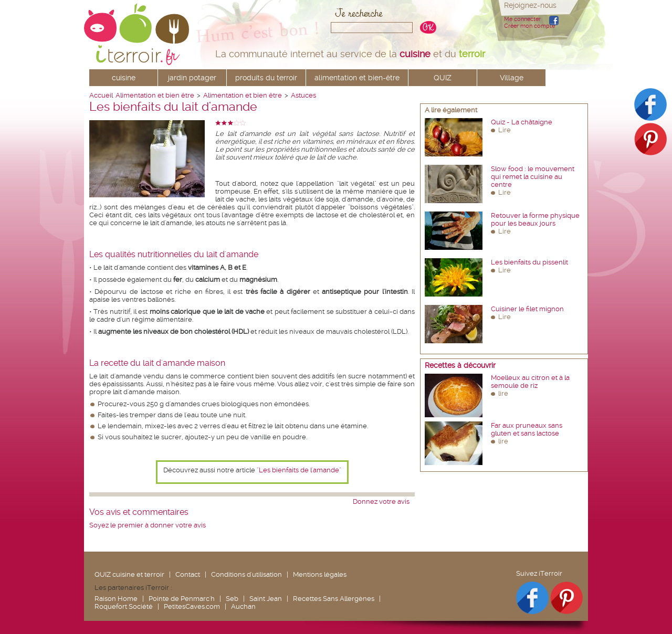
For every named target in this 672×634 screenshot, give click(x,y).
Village (512, 78)
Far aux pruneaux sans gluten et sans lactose (527, 429)
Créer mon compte (529, 26)
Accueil (101, 95)
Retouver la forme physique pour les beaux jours (535, 219)
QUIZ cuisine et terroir (129, 574)
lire (503, 393)
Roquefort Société (124, 606)
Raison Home (116, 599)
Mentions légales (320, 574)
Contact (188, 574)
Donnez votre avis (381, 501)
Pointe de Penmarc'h (182, 599)
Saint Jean (266, 599)
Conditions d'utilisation (246, 574)
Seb (232, 599)
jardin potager (192, 78)
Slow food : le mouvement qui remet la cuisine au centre (533, 177)
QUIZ (443, 78)
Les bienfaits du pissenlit (529, 262)
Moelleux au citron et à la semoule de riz (530, 382)
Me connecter (522, 19)
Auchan (243, 606)
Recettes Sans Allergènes (334, 599)
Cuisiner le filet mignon (527, 309)
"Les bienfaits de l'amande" (299, 470)
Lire (505, 130)
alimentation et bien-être (357, 78)
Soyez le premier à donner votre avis (148, 525)
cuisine (124, 78)
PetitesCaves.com (192, 606)
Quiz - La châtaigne (522, 122)
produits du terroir (266, 78)
